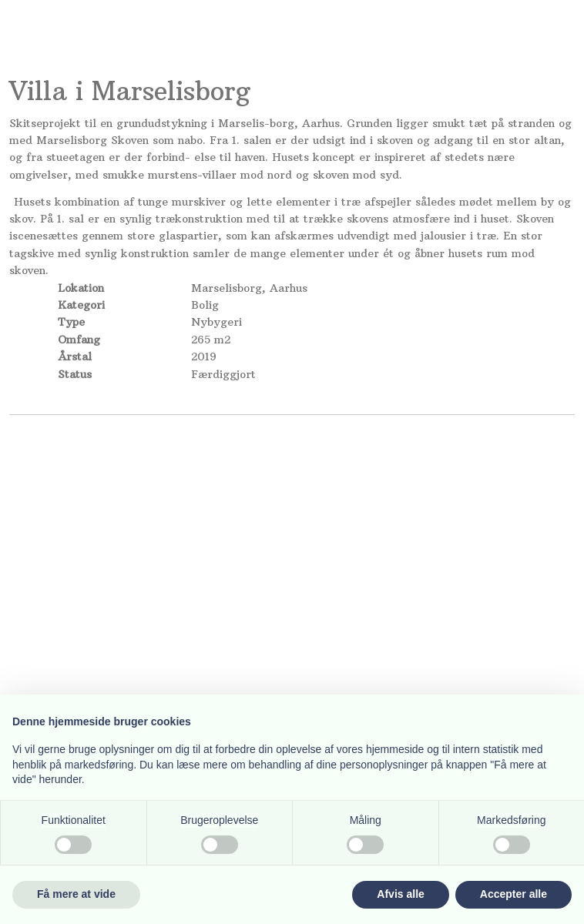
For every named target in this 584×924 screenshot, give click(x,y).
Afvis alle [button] (400, 894)
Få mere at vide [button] (76, 894)
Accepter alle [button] (514, 894)
